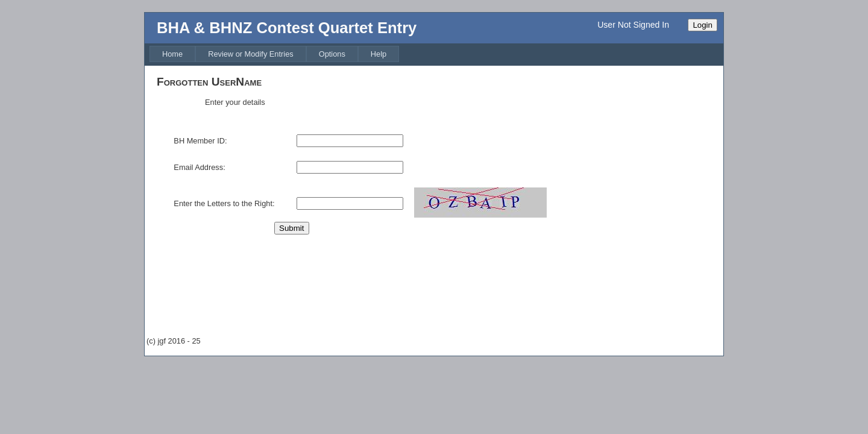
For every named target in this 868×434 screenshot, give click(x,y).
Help (379, 54)
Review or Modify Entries (251, 54)
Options (332, 54)
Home (172, 54)
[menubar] (274, 54)
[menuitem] (172, 54)
